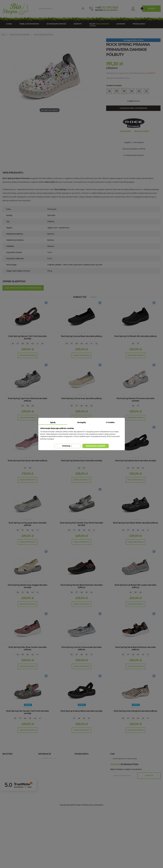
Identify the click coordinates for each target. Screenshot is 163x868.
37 (18, 344)
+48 (20, 768)
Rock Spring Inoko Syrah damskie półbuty (27, 461)
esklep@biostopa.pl (10, 772)
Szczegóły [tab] (81, 422)
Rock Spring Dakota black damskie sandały (135, 461)
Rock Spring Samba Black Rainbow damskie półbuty (81, 586)
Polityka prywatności (51, 770)
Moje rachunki (83, 762)
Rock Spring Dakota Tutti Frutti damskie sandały (27, 337)
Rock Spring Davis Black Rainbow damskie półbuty (136, 648)
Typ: (8, 221)
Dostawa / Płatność (50, 781)
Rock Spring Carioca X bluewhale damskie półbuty (81, 648)
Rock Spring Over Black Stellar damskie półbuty (136, 523)
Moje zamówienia (85, 759)
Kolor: (9, 209)
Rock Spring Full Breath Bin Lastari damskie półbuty (135, 586)
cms (112, 754)
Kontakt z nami (48, 762)
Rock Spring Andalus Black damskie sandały (81, 711)
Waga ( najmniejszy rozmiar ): (18, 271)
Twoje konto (81, 754)
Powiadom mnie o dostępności (133, 108)
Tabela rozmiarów (29, 24)
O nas (9, 24)
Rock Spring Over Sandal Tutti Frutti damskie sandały (28, 712)
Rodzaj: (9, 215)
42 (42, 344)
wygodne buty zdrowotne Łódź (127, 777)
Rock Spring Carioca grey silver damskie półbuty (28, 524)
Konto (130, 9)
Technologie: (11, 265)
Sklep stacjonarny (49, 759)
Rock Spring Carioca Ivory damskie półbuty (82, 398)
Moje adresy (82, 766)
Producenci (139, 24)
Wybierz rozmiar (114, 86)
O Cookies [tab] (110, 422)
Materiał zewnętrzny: (15, 234)
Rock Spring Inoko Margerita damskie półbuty (135, 711)
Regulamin (46, 766)
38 (23, 344)
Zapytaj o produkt (141, 131)
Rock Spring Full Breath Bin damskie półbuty (135, 336)
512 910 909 (107, 7)
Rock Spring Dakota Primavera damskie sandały (136, 400)
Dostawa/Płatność (56, 24)
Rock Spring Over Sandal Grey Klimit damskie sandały (81, 524)
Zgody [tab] (53, 422)
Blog (43, 785)
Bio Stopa (7, 777)
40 (32, 344)
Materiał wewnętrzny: (15, 240)
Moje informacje (84, 770)
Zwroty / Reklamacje (50, 777)
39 (28, 344)
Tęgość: (9, 228)
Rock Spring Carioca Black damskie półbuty (82, 336)
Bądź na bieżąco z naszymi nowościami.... (126, 826)
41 (37, 344)
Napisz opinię (125, 131)
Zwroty (78, 24)
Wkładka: (10, 246)
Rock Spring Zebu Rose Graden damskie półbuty (28, 648)
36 (13, 344)
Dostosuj (67, 446)
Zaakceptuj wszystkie (96, 446)
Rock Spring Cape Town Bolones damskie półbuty (27, 400)
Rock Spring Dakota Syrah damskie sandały (81, 461)
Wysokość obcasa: (14, 252)
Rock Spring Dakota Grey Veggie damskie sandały (27, 586)
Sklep (99, 24)
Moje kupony (83, 774)
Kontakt (121, 24)
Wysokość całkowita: (15, 258)
